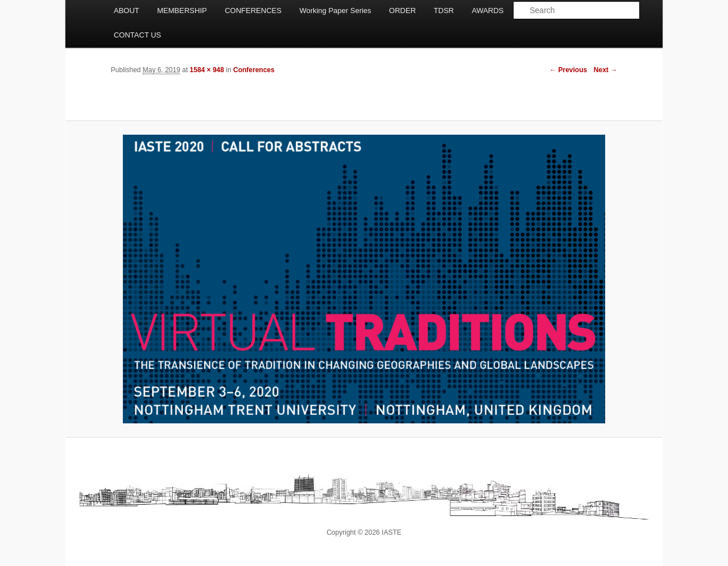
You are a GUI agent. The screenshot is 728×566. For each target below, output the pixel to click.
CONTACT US (137, 35)
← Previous (568, 70)
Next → (605, 70)
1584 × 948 (207, 70)
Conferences (254, 70)
